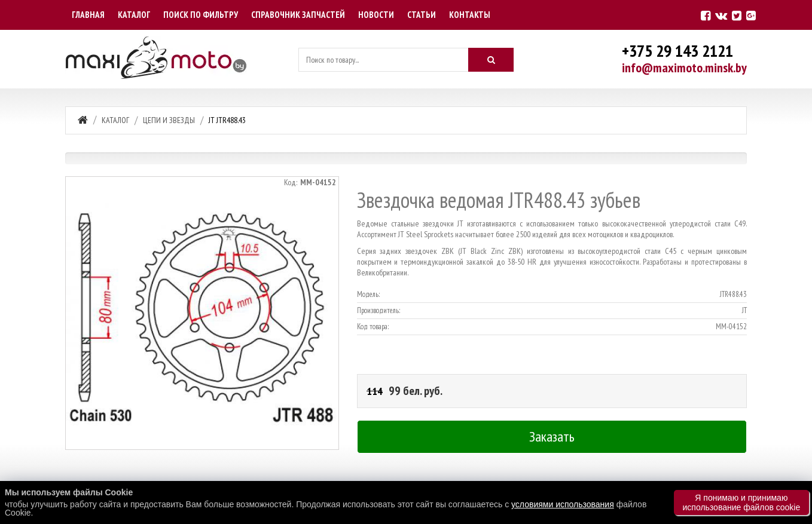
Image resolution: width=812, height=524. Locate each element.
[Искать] (491, 60)
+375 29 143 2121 (677, 50)
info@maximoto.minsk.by (684, 68)
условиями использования (563, 504)
